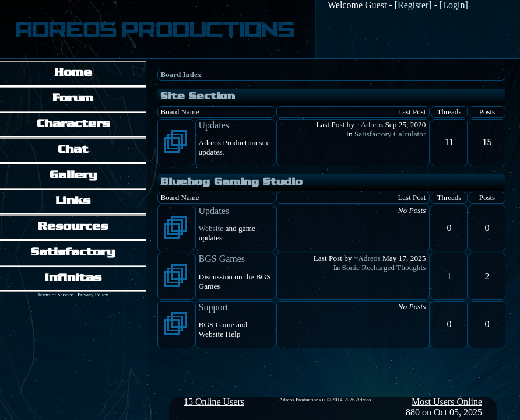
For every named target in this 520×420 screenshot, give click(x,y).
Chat (73, 150)
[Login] (454, 5)
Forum (73, 99)
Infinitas (73, 279)
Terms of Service (55, 295)
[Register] (413, 5)
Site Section (198, 97)
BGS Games (222, 259)
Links (73, 202)
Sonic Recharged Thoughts (384, 267)
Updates (214, 125)
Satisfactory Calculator (390, 134)
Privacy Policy (93, 295)
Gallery (73, 176)
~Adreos (370, 125)
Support (214, 307)
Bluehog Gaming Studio (231, 182)
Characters (73, 125)
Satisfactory (73, 253)
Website (211, 228)
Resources (73, 227)
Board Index (181, 74)
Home (73, 73)
